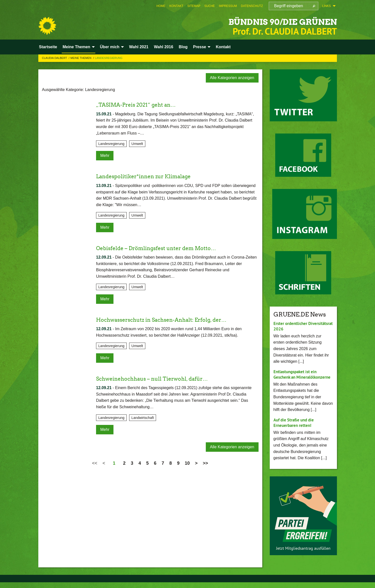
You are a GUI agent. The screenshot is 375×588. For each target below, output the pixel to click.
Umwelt (137, 144)
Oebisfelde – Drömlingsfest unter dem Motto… (164, 248)
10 (187, 463)
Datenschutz (252, 6)
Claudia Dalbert (55, 58)
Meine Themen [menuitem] (76, 47)
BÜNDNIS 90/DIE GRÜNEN (264, 21)
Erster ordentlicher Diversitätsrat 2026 (292, 326)
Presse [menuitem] (200, 47)
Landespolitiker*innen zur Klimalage (150, 176)
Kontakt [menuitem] (223, 47)
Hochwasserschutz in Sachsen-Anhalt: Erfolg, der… (171, 320)
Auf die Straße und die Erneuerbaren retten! (295, 428)
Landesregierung (109, 58)
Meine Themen (81, 58)
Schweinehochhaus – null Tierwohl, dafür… (160, 379)
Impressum (228, 6)
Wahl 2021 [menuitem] (139, 47)
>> (205, 463)
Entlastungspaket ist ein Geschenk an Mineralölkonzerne (297, 377)
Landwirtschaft (143, 418)
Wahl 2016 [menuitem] (163, 47)
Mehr (105, 156)
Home (161, 6)
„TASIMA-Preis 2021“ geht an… (142, 105)
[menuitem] (161, 6)
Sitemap (194, 6)
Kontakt (176, 6)
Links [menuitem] (327, 6)
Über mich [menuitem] (110, 47)
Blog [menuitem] (183, 47)
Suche (210, 6)
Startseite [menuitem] (48, 47)
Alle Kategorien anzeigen (232, 78)
